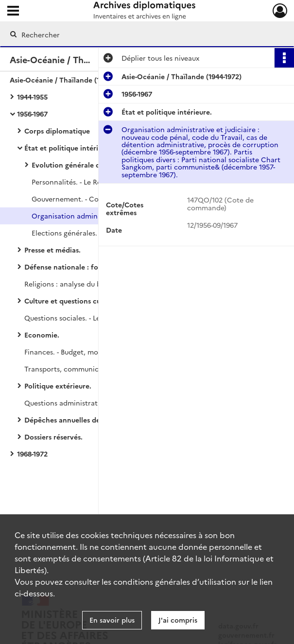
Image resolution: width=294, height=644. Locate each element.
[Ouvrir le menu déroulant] (13, 12)
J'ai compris (178, 620)
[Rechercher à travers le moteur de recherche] (138, 34)
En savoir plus (112, 620)
